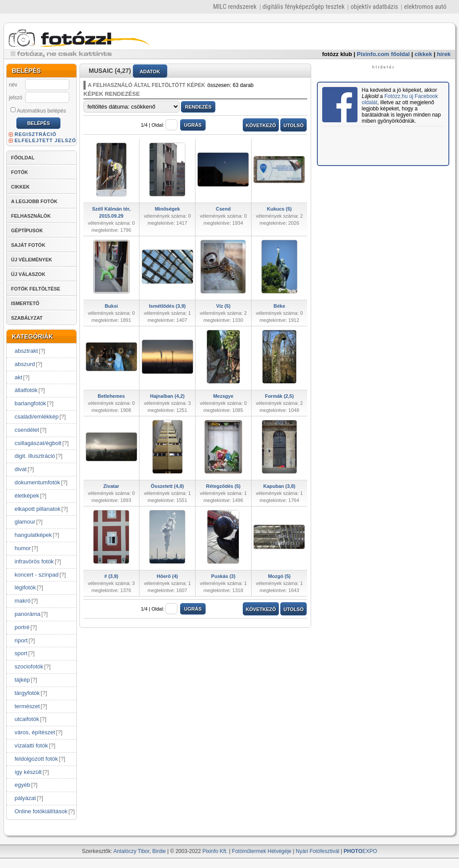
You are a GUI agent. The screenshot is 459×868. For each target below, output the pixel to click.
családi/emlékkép (37, 417)
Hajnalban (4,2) (167, 396)
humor (23, 548)
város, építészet (35, 732)
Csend (223, 209)
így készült (28, 772)
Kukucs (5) (279, 209)
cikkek (423, 54)
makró (23, 601)
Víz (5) (223, 306)
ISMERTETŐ (25, 303)
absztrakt (26, 351)
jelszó (16, 98)
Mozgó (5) (279, 576)
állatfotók (26, 390)
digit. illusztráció (35, 456)
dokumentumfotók (37, 482)
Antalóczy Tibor (131, 851)
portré (22, 627)
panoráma (28, 614)
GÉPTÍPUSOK (27, 230)
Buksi (111, 306)
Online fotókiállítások (41, 811)
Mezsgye (223, 396)
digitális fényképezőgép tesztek (304, 7)
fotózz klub (337, 54)
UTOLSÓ (293, 125)
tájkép (22, 680)
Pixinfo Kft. (215, 851)
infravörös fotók (34, 561)
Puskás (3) (223, 576)
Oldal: (164, 125)
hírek (444, 54)
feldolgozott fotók (36, 759)
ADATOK (150, 72)
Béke (279, 306)
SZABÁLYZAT (27, 318)
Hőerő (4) (167, 576)
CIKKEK (20, 187)
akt (18, 377)
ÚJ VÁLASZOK (28, 274)
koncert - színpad (37, 575)
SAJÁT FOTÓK (28, 245)
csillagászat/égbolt (38, 443)
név (13, 85)
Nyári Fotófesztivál (318, 851)
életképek (27, 496)
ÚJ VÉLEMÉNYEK (32, 260)
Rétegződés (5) (223, 486)
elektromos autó (425, 7)
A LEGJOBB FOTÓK (34, 201)
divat (21, 469)
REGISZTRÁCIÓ (36, 134)
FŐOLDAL (23, 158)
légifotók (25, 587)
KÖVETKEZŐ (261, 125)
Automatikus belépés (38, 110)
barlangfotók (30, 403)
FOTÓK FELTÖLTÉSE (36, 289)
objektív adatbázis (374, 7)
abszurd (25, 364)
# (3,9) (111, 576)
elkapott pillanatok (38, 509)
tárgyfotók (27, 693)
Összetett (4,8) (167, 486)
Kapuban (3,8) (280, 486)
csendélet (27, 430)
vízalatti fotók (31, 745)
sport (21, 653)
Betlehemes (111, 396)
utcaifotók (27, 719)
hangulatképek (33, 535)
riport (21, 640)
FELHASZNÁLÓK (31, 216)
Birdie (159, 851)
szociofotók (29, 666)
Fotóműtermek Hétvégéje (262, 851)
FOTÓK (20, 172)
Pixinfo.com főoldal (384, 54)
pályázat (25, 798)
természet (27, 706)
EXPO (361, 851)
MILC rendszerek (235, 7)
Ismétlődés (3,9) (167, 306)
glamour (25, 522)
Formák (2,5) (279, 396)
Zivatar (111, 486)
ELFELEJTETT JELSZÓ (45, 140)
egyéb (22, 785)
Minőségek (167, 209)
